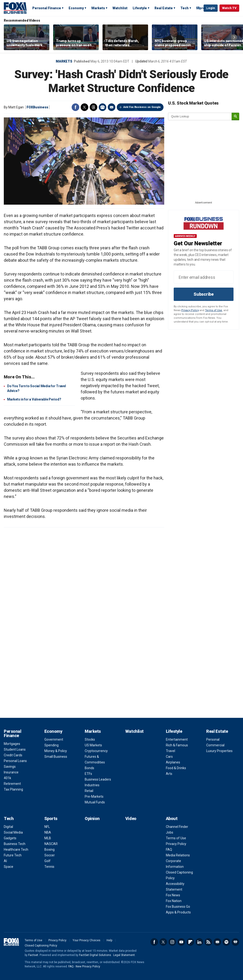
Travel (171, 751)
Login (211, 8)
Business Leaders (98, 779)
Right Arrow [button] (234, 37)
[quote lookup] (200, 116)
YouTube (181, 942)
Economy (76, 8)
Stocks (90, 739)
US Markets (93, 745)
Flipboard (190, 942)
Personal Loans (15, 761)
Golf (47, 861)
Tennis (49, 867)
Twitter (84, 107)
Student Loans (15, 749)
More (201, 8)
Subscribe (204, 294)
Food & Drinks (176, 768)
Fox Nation (174, 901)
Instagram (172, 942)
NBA (48, 832)
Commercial (215, 745)
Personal (213, 739)
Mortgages (12, 744)
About (172, 818)
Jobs (170, 832)
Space (9, 867)
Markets (98, 8)
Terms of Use (214, 310)
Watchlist (120, 8)
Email (112, 107)
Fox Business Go (178, 907)
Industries (92, 785)
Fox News (173, 895)
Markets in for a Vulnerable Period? (34, 399)
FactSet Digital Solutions (95, 955)
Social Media (13, 832)
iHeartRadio (235, 942)
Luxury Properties (219, 751)
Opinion (92, 818)
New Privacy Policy (88, 966)
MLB (48, 838)
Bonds (89, 768)
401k (7, 778)
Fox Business (15, 8)
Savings (10, 767)
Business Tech (15, 844)
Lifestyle (140, 8)
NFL (47, 827)
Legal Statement (124, 955)
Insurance (11, 772)
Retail (89, 791)
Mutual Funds (95, 802)
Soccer (50, 855)
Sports (51, 818)
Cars (169, 757)
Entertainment (177, 739)
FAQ (169, 850)
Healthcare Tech (16, 850)
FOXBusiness (37, 107)
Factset (33, 955)
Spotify (226, 942)
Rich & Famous (177, 745)
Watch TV (229, 8)
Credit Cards (13, 755)
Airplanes (173, 762)
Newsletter (217, 942)
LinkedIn (199, 942)
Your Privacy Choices (86, 940)
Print (103, 107)
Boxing (49, 850)
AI (5, 861)
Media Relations (178, 855)
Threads (93, 107)
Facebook (75, 107)
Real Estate (164, 8)
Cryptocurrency (96, 751)
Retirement (12, 784)
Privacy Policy (190, 310)
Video (131, 818)
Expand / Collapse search (199, 8)
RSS (208, 942)
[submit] (235, 117)
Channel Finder (177, 827)
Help (109, 940)
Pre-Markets (94, 797)
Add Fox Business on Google (142, 107)
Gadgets (10, 838)
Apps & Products (178, 912)
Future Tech (13, 855)
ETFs (88, 774)
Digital (8, 827)
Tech (185, 8)
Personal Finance (47, 8)
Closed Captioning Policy (41, 946)
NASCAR (51, 844)
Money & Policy (56, 751)
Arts (169, 774)
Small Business (56, 757)
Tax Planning (13, 789)
